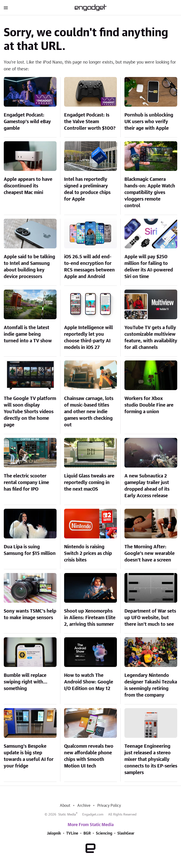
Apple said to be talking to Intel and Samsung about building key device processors (29, 267)
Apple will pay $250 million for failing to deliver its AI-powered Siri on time (149, 267)
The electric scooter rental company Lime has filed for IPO (26, 483)
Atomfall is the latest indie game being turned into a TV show (28, 334)
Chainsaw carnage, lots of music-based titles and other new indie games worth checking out (89, 412)
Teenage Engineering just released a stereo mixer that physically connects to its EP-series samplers (151, 759)
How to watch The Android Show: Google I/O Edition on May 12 (89, 682)
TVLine (72, 833)
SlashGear (126, 833)
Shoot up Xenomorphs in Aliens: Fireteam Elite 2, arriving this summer (90, 618)
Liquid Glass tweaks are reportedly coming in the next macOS (89, 483)
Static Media (67, 815)
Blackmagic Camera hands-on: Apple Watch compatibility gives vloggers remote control (150, 193)
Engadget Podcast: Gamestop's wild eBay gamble (27, 122)
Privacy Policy (109, 806)
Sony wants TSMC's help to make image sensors (30, 614)
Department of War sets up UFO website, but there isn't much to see (150, 618)
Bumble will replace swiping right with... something (26, 682)
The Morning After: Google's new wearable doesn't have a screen (150, 553)
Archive (84, 806)
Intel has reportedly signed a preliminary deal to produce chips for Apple (87, 189)
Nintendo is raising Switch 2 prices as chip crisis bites (88, 553)
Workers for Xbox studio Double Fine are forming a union (149, 405)
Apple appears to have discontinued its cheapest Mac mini (28, 186)
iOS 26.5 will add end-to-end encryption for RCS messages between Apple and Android (89, 267)
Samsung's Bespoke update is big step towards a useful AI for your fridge (29, 756)
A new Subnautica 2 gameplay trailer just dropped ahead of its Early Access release (147, 486)
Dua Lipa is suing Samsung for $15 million (30, 550)
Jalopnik (54, 833)
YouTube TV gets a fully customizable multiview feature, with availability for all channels (151, 338)
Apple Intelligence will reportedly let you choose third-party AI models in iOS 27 (88, 338)
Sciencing (104, 833)
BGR (87, 833)
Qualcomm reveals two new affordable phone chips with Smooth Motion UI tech (89, 756)
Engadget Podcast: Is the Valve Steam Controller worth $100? (90, 122)
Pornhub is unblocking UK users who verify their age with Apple (149, 122)
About (65, 806)
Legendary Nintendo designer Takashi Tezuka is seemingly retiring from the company (151, 685)
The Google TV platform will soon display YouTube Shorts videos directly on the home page (30, 412)
